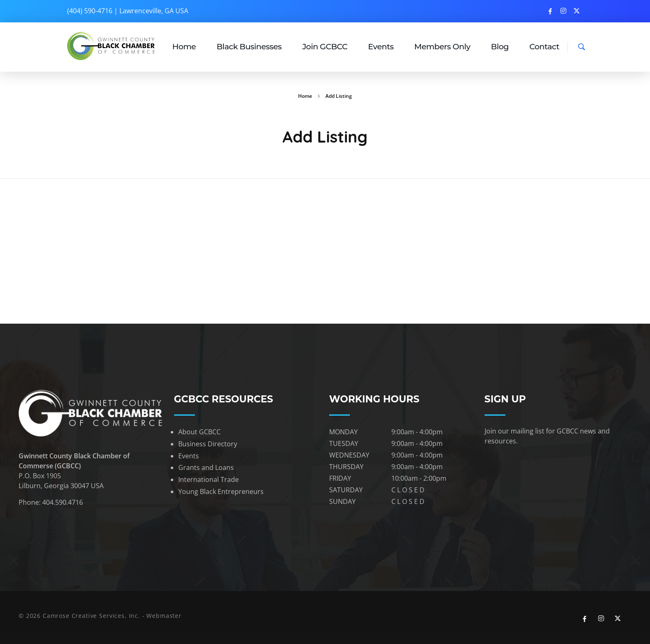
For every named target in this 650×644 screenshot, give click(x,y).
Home (305, 96)
